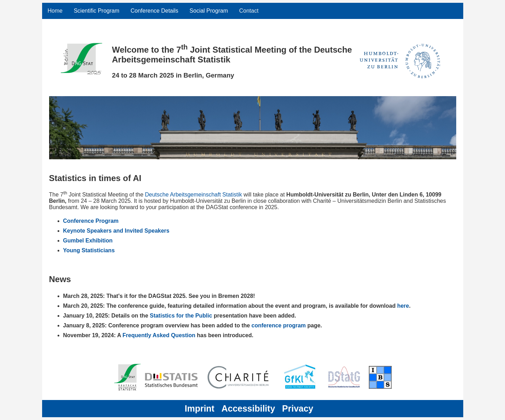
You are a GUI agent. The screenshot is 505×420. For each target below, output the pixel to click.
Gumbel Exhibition (88, 241)
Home (55, 11)
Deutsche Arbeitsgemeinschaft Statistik (194, 195)
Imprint (200, 408)
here (403, 306)
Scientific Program (97, 11)
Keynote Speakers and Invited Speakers (116, 231)
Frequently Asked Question (160, 335)
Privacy (298, 408)
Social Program (209, 11)
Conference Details (154, 11)
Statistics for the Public (181, 316)
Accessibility (248, 408)
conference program (280, 325)
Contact (249, 11)
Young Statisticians (89, 250)
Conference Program (91, 221)
